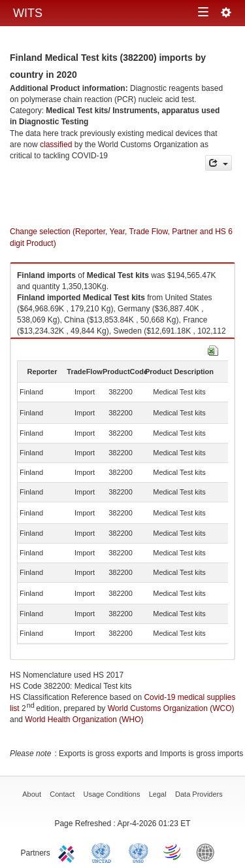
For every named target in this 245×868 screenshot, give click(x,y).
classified (56, 145)
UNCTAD (104, 852)
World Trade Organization (173, 852)
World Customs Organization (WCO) (171, 708)
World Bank (208, 852)
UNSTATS (139, 852)
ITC (69, 852)
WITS (28, 13)
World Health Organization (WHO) (84, 720)
